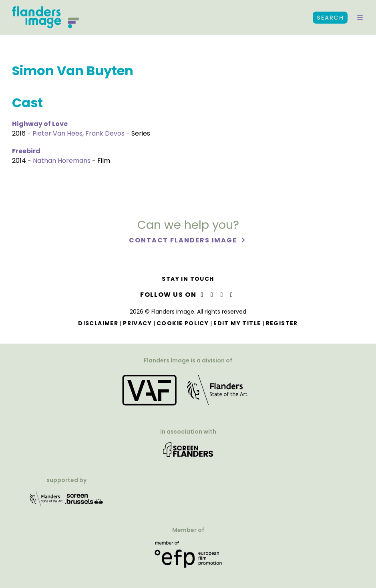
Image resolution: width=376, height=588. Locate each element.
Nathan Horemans (62, 161)
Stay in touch (188, 279)
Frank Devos (105, 133)
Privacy (137, 323)
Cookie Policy (183, 323)
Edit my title (237, 323)
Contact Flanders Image (184, 240)
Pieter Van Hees (57, 133)
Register (282, 323)
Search (330, 18)
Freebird (26, 151)
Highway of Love (40, 124)
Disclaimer (98, 323)
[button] (360, 18)
